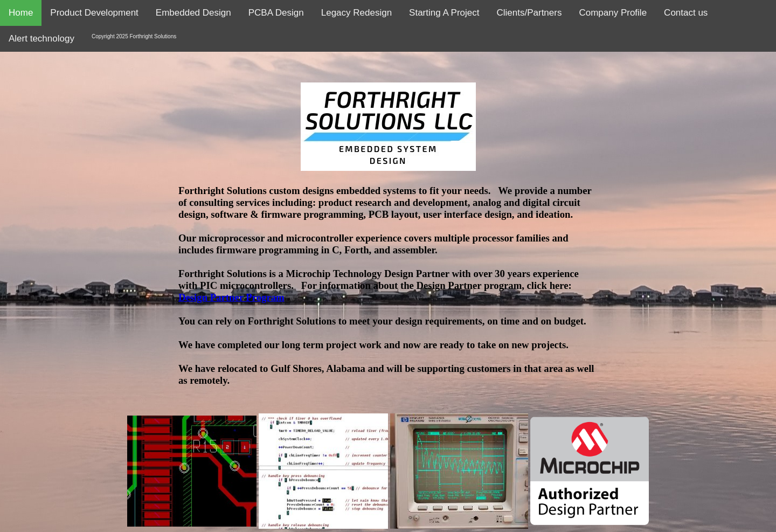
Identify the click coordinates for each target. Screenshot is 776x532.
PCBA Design (276, 13)
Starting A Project (444, 13)
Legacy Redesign (356, 13)
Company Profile (613, 13)
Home (21, 13)
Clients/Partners (529, 13)
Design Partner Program (231, 297)
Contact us (686, 13)
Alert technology (41, 39)
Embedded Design (193, 13)
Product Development (94, 13)
